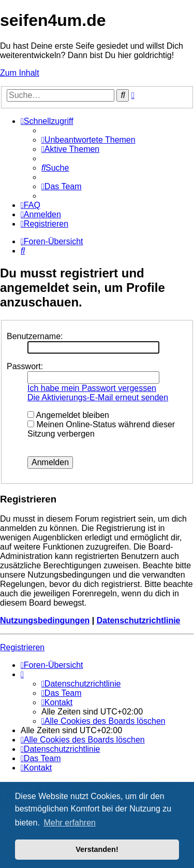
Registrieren (22, 647)
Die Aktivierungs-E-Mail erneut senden (98, 397)
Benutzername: (35, 336)
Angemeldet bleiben (68, 415)
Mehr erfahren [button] (70, 823)
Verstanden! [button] (97, 849)
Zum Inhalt (20, 73)
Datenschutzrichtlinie (139, 620)
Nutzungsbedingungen (45, 620)
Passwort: (25, 366)
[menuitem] (88, 140)
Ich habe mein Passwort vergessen (92, 388)
